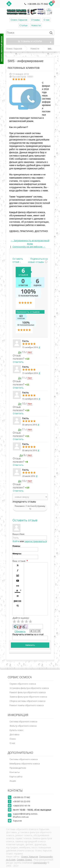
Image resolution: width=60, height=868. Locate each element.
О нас (47, 20)
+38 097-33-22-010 (21, 801)
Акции (13, 781)
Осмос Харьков (19, 20)
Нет (30, 352)
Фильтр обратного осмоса (23, 726)
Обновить (20, 631)
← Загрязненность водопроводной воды (30, 242)
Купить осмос (16, 730)
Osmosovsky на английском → (29, 247)
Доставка (14, 734)
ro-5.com (11, 860)
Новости (36, 25)
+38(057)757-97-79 (21, 806)
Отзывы (35, 20)
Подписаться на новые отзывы (38, 260)
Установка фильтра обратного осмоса (29, 688)
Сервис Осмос (24, 860)
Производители (18, 768)
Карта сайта (16, 776)
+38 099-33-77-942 (38, 4)
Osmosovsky (46, 857)
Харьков (17, 821)
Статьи (23, 25)
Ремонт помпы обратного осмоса (27, 705)
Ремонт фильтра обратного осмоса (28, 692)
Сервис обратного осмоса (23, 684)
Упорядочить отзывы (24, 502)
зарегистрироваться (36, 541)
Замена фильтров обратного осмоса (28, 697)
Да (20, 352)
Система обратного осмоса (23, 721)
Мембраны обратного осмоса (25, 764)
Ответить (18, 362)
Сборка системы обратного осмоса (27, 701)
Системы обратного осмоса (24, 759)
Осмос (13, 739)
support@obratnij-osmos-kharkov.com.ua (25, 815)
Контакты (15, 772)
